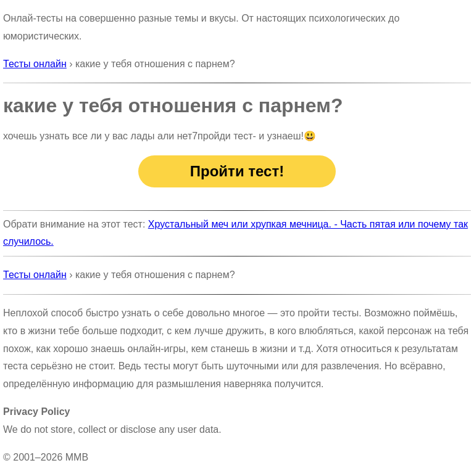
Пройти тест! (237, 171)
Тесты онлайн (35, 64)
